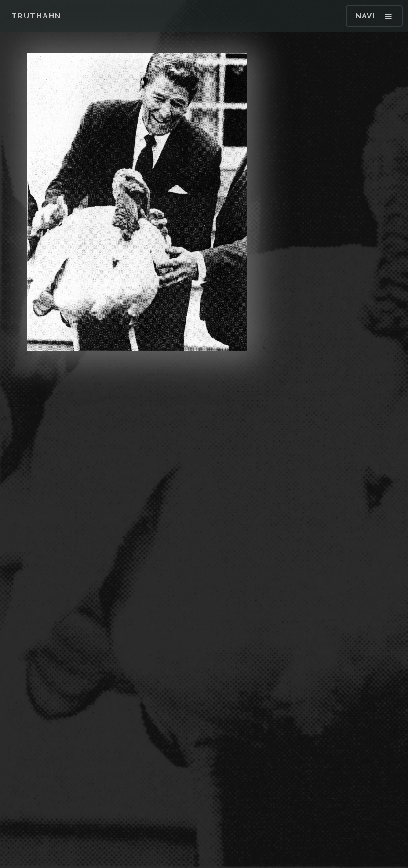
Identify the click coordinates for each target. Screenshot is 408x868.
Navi (365, 16)
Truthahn (36, 16)
